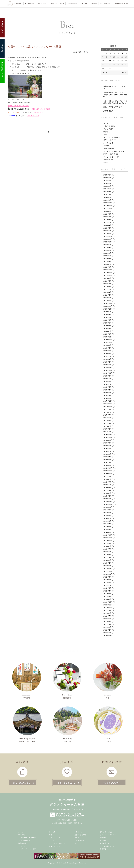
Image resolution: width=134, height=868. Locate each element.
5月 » (124, 73)
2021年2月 (108, 298)
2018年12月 (108, 368)
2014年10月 (108, 507)
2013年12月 (108, 535)
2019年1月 (108, 365)
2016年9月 (108, 443)
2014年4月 (108, 524)
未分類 (106, 162)
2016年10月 (108, 440)
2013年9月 (108, 543)
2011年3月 (108, 627)
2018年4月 (108, 390)
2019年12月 (108, 337)
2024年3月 (108, 194)
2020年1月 (108, 334)
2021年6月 (108, 287)
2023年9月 (108, 211)
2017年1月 (108, 432)
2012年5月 (108, 588)
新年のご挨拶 (108, 140)
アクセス (78, 838)
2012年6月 (108, 585)
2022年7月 (108, 250)
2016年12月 (108, 435)
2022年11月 (108, 239)
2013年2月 (108, 563)
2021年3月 (108, 295)
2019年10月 (108, 342)
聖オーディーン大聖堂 (29, 838)
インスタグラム (37, 112)
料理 (108, 681)
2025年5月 (108, 178)
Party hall (42, 3)
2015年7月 (108, 482)
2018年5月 (108, 387)
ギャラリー (78, 843)
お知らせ (107, 126)
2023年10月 (108, 208)
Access (94, 3)
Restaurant (105, 3)
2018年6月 (108, 384)
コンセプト (53, 832)
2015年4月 (108, 490)
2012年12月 (108, 569)
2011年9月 (108, 610)
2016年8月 (108, 446)
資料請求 (103, 840)
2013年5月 (108, 555)
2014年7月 (108, 516)
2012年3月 (108, 594)
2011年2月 (108, 630)
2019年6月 (108, 354)
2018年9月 (108, 376)
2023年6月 (108, 220)
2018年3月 (108, 393)
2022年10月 (108, 242)
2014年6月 (108, 518)
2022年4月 (108, 259)
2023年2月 (108, 231)
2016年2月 (108, 462)
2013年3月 (108, 560)
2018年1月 (108, 398)
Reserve (84, 3)
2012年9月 (108, 577)
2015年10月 (108, 474)
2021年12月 (108, 270)
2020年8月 (108, 315)
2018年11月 (108, 370)
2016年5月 (108, 454)
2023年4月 (108, 225)
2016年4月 (108, 457)
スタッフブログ (68, 724)
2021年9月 (108, 278)
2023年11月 (108, 206)
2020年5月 (108, 323)
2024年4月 (108, 192)
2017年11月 (108, 404)
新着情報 (107, 160)
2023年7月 (108, 217)
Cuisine (53, 3)
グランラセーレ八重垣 (19, 106)
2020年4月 (108, 326)
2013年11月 (108, 538)
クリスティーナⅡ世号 (29, 849)
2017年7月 (108, 415)
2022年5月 (108, 256)
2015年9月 (108, 476)
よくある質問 (79, 840)
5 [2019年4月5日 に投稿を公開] (122, 53)
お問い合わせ (105, 843)
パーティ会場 (108, 143)
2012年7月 (108, 583)
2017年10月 (108, 407)
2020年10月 (108, 309)
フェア (106, 123)
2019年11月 (108, 340)
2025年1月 (108, 180)
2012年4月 (108, 591)
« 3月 (105, 73)
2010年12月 (108, 636)
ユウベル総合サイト (107, 846)
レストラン (78, 832)
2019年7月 (108, 351)
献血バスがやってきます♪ (113, 107)
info (62, 3)
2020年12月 (108, 303)
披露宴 (106, 132)
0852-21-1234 (41, 109)
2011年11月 (108, 605)
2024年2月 (108, 197)
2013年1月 (108, 566)
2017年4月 (108, 423)
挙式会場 (27, 681)
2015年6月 (108, 485)
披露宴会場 (67, 681)
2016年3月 (108, 460)
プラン (108, 724)
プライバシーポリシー (108, 835)
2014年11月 (108, 504)
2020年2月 (108, 331)
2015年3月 (108, 493)
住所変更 (103, 849)
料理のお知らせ (109, 154)
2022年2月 (108, 264)
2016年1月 (108, 465)
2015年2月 (108, 496)
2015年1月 (108, 499)
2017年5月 (108, 421)
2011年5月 (108, 622)
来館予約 (103, 838)
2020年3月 (108, 328)
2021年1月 (108, 301)
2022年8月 (108, 248)
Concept (18, 3)
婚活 (105, 146)
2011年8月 (108, 613)
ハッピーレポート (110, 157)
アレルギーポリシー (107, 832)
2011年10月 (108, 608)
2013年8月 (108, 546)
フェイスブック (33, 116)
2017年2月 (108, 429)
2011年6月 (108, 619)
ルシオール (25, 846)
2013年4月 (108, 557)
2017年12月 (108, 401)
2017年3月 (108, 426)
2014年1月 (108, 532)
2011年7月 (108, 616)
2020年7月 (108, 317)
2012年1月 (108, 599)
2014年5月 (108, 521)
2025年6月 (108, 175)
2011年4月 (108, 624)
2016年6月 (108, 451)
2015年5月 (108, 488)
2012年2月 (108, 596)
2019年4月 (108, 359)
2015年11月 (108, 471)
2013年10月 (108, 541)
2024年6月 (108, 186)
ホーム (21, 832)
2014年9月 (108, 510)
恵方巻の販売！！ (110, 111)
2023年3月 (108, 228)
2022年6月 (108, 253)
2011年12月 (108, 602)
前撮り (106, 135)
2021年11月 (108, 273)
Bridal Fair (72, 3)
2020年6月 (108, 320)
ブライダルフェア (55, 838)
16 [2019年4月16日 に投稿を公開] (110, 61)
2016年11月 (108, 437)
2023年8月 (108, 214)
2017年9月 (108, 409)
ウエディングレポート (112, 151)
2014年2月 (108, 530)
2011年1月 (108, 633)
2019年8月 (108, 348)
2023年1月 (108, 234)
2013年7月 (108, 549)
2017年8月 (108, 412)
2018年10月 (108, 373)
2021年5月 (108, 289)
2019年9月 (108, 345)
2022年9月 (108, 245)
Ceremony (30, 3)
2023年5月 (108, 222)
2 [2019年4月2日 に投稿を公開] (110, 53)
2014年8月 (108, 513)
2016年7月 (108, 448)
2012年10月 (108, 574)
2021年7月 (108, 284)
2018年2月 (108, 395)
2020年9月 (108, 312)
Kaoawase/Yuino (121, 3)
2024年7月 (108, 183)
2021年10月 (108, 275)
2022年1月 (108, 267)
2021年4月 (108, 292)
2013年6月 (108, 552)
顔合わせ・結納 (80, 835)
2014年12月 (108, 502)
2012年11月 (108, 571)
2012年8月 (108, 580)
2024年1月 (108, 200)
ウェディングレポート (27, 724)
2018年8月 (108, 379)
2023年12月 (108, 203)
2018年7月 (108, 382)
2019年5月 (108, 356)
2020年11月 (108, 306)
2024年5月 (108, 189)
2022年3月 (108, 262)
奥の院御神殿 (25, 840)
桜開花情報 (108, 148)
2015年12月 (108, 468)
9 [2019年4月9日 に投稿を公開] (110, 57)
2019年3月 (108, 362)
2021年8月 (108, 281)
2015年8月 (108, 479)
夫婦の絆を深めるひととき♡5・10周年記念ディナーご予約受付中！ (116, 95)
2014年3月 (108, 527)
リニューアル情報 (110, 137)
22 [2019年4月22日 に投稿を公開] (107, 65)
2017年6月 (108, 418)
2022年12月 (108, 236)
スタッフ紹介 (108, 129)
